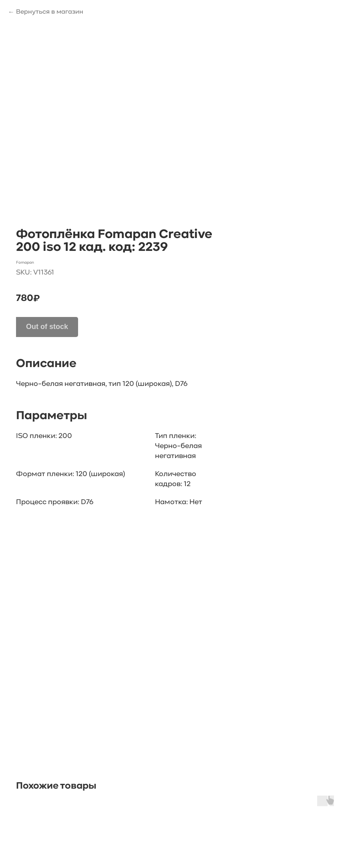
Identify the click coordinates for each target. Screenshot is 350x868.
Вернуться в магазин (50, 12)
